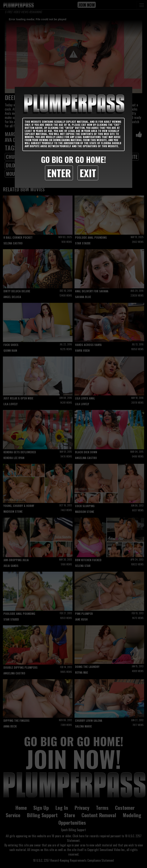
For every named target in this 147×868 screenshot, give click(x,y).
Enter (59, 173)
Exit (88, 173)
